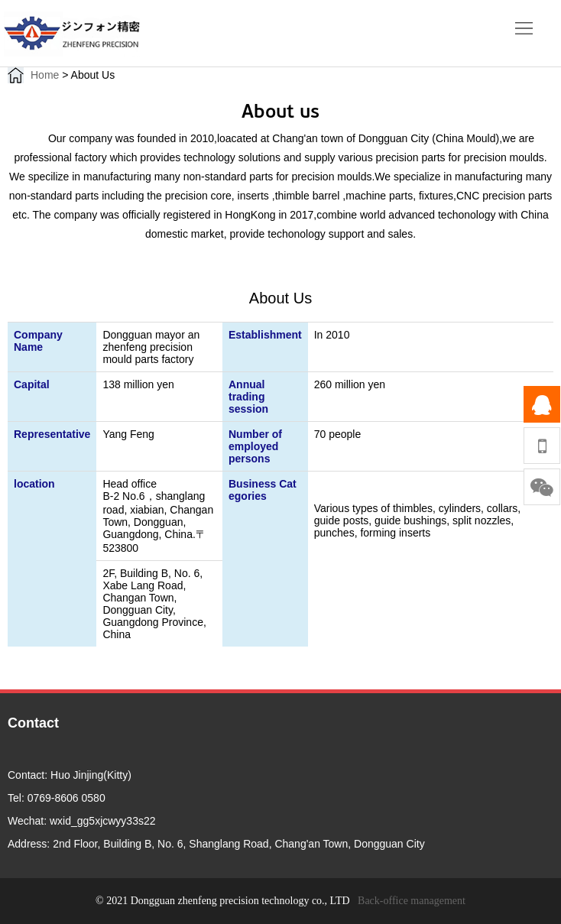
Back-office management (412, 901)
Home (45, 75)
